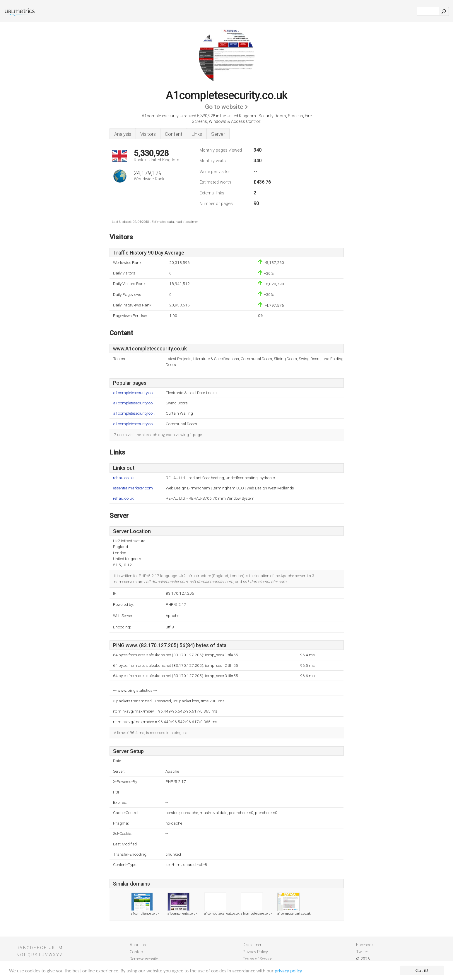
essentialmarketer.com (133, 488)
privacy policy (288, 971)
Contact (137, 952)
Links (197, 134)
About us (138, 945)
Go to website (224, 107)
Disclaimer (252, 945)
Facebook (365, 945)
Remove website (144, 959)
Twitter (362, 952)
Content (174, 134)
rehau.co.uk (123, 478)
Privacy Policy (255, 952)
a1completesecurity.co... (134, 393)
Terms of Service (257, 959)
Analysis (123, 134)
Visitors (148, 134)
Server (218, 134)
